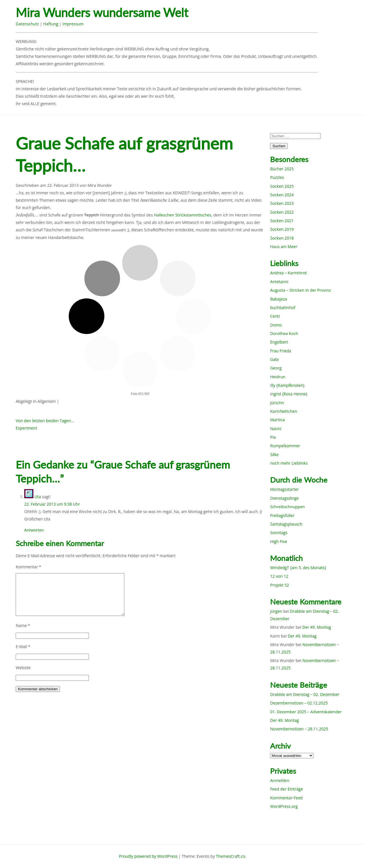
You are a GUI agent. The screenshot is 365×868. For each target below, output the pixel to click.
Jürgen (276, 611)
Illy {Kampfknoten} (287, 385)
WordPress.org (284, 806)
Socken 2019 (282, 229)
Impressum (73, 24)
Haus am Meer (284, 247)
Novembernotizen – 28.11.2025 (299, 729)
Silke (274, 455)
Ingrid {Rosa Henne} (289, 394)
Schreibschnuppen (287, 507)
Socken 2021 (282, 221)
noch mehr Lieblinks (289, 463)
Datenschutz (27, 24)
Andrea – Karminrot (288, 273)
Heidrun (278, 377)
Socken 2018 (282, 238)
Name (23, 625)
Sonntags (279, 533)
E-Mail (23, 647)
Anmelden (280, 780)
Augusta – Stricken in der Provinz (300, 290)
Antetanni (279, 282)
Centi (275, 316)
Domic (276, 325)
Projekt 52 (279, 585)
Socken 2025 (282, 186)
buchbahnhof (283, 308)
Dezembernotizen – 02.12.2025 (299, 703)
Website (23, 668)
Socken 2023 (282, 203)
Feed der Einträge (286, 789)
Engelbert (279, 342)
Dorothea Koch (284, 333)
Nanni (276, 429)
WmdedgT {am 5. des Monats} (298, 568)
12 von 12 (279, 576)
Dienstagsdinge (284, 498)
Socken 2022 (282, 212)
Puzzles (277, 177)
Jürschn (277, 403)
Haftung (51, 24)
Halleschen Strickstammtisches (182, 215)
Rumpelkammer (285, 446)
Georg (276, 368)
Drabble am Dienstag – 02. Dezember (305, 694)
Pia (273, 437)
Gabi (274, 359)
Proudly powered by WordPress (148, 856)
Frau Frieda (281, 351)
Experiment (26, 428)
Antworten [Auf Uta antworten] (34, 530)
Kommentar (28, 567)
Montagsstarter (284, 489)
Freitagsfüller (282, 515)
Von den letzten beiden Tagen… (45, 421)
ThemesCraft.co (230, 856)
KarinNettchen (283, 411)
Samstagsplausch (286, 524)
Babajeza (278, 299)
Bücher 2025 (282, 169)
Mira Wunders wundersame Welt (102, 13)
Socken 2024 (282, 195)
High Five (278, 541)
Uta (38, 497)
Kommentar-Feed (286, 798)
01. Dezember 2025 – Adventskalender (306, 712)
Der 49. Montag (317, 627)
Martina (277, 420)
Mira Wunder (100, 185)
